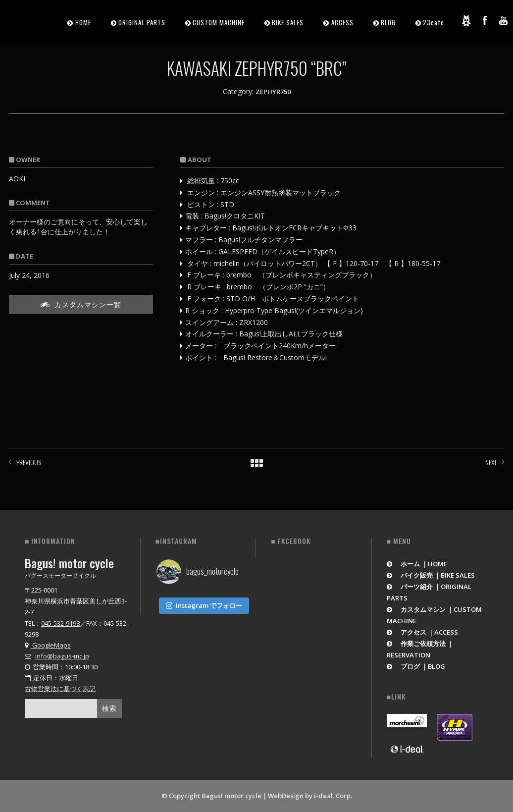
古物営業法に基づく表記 (60, 689)
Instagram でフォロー (204, 603)
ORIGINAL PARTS (142, 22)
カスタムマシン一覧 (81, 304)
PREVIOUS (29, 462)
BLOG (388, 22)
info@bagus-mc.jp (62, 656)
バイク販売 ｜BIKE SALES (431, 575)
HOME (83, 22)
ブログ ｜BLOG (416, 666)
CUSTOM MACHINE (219, 22)
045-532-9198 (60, 623)
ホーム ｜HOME (417, 564)
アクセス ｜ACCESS (423, 632)
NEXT (491, 462)
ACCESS (342, 22)
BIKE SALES (288, 22)
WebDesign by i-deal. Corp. (310, 796)
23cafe (434, 22)
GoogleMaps (48, 645)
